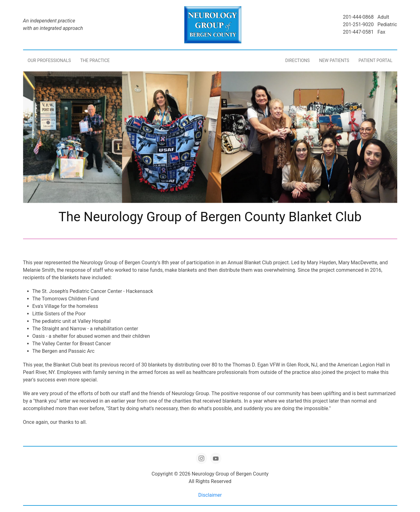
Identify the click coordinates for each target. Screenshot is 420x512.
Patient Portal (376, 60)
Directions (298, 60)
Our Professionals (49, 60)
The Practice (95, 60)
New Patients (334, 60)
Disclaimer (210, 495)
